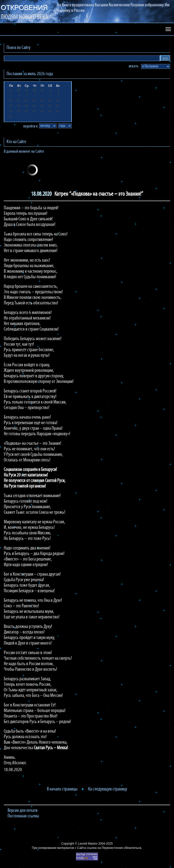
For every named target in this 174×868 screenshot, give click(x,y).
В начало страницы (62, 789)
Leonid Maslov (88, 844)
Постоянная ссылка (23, 816)
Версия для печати (23, 811)
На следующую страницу (108, 789)
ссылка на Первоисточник (105, 848)
